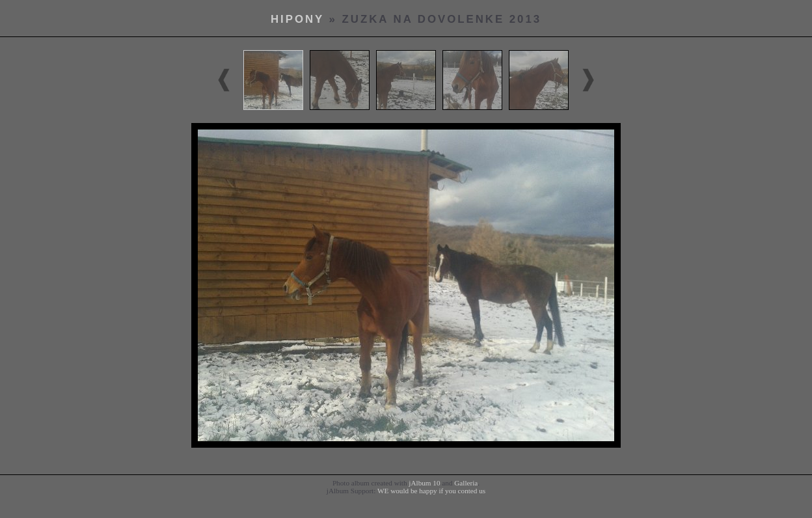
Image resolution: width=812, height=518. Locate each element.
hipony (297, 19)
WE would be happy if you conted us (431, 491)
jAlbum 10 (424, 483)
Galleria (466, 483)
